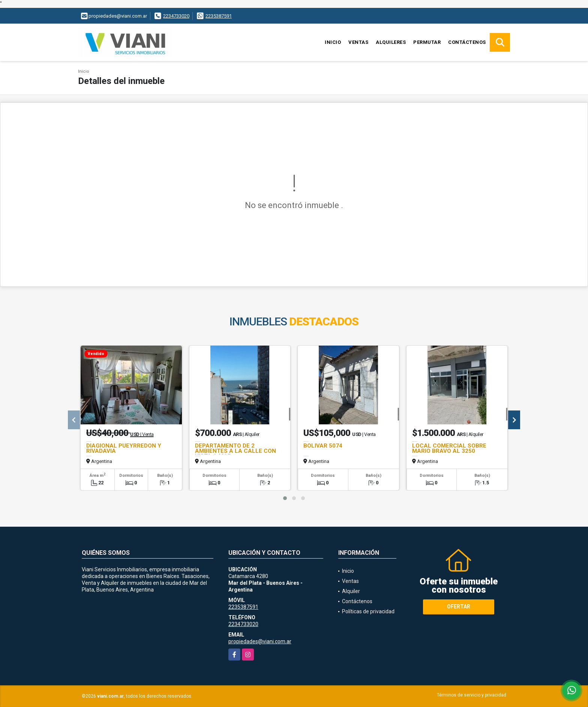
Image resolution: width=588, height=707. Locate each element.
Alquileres (391, 42)
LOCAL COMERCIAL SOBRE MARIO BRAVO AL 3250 (449, 448)
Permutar (427, 42)
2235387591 (219, 16)
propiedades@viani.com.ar (260, 641)
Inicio (333, 42)
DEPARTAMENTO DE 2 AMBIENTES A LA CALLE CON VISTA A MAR (235, 451)
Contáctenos (467, 42)
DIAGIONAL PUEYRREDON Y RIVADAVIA (124, 448)
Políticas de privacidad (368, 611)
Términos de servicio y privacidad (472, 695)
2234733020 (176, 16)
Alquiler (351, 591)
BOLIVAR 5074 (323, 446)
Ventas (358, 42)
